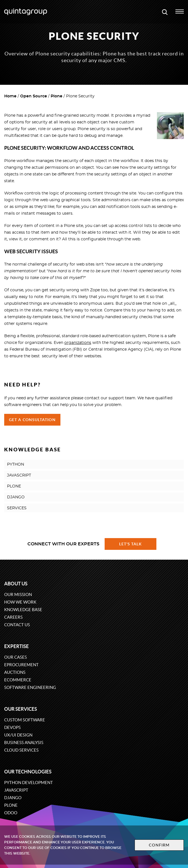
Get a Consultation (32, 420)
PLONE (14, 486)
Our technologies (28, 772)
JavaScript (16, 790)
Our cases (16, 657)
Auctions (15, 672)
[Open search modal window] (165, 12)
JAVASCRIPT (19, 475)
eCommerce (18, 680)
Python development (29, 783)
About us (16, 584)
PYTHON (16, 465)
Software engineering (30, 687)
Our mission (18, 594)
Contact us (17, 625)
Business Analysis (24, 743)
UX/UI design (18, 735)
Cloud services (21, 750)
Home (10, 96)
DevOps (12, 727)
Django (13, 798)
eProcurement (21, 665)
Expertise (17, 646)
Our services (21, 709)
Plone (57, 96)
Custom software (25, 720)
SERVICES (17, 508)
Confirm (159, 845)
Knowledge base (23, 610)
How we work (20, 602)
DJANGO (16, 497)
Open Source (34, 96)
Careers (13, 617)
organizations (78, 343)
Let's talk (131, 544)
